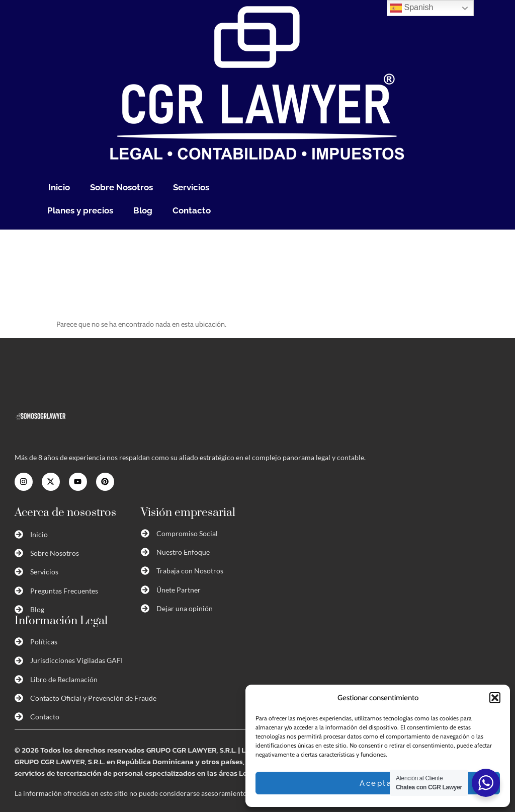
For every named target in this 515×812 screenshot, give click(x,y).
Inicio (59, 187)
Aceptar (378, 783)
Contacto (192, 210)
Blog (143, 210)
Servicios (191, 187)
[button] (495, 698)
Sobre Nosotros (121, 187)
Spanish (411, 8)
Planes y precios (80, 210)
